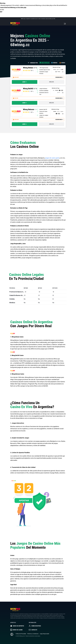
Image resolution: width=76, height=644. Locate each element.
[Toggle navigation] (65, 24)
